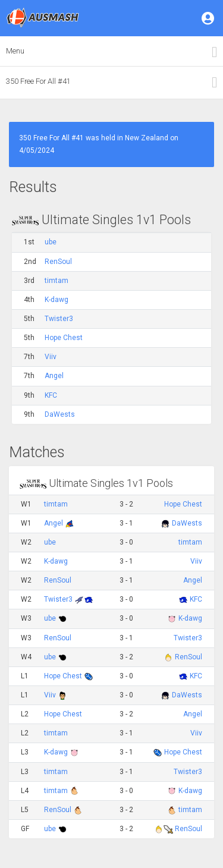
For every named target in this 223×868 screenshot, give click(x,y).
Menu (15, 51)
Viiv (51, 357)
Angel (54, 376)
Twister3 (59, 319)
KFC (51, 395)
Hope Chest (64, 338)
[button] (209, 18)
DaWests (60, 414)
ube (51, 242)
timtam (56, 281)
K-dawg (56, 300)
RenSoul (58, 262)
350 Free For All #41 (38, 81)
